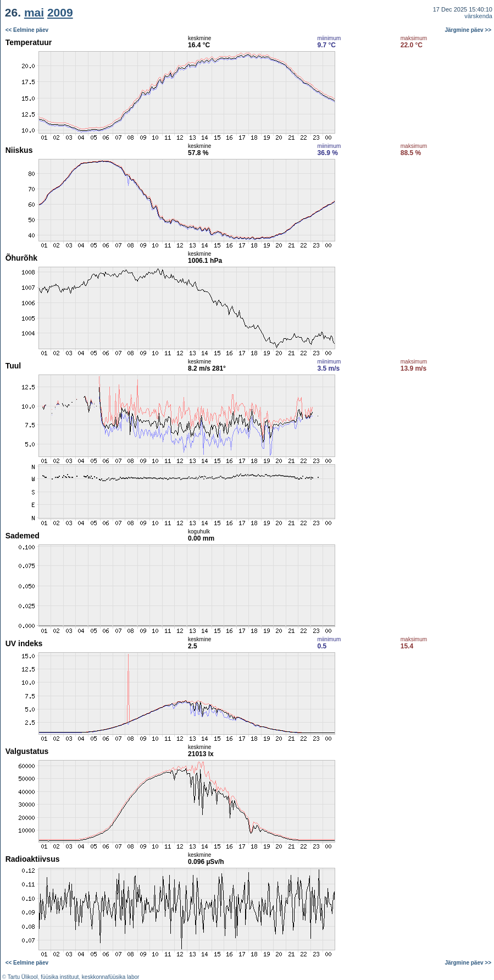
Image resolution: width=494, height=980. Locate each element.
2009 (60, 12)
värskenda (478, 16)
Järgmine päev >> (468, 30)
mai (34, 12)
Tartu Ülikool (23, 977)
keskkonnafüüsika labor (111, 977)
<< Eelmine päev (27, 30)
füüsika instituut (60, 977)
